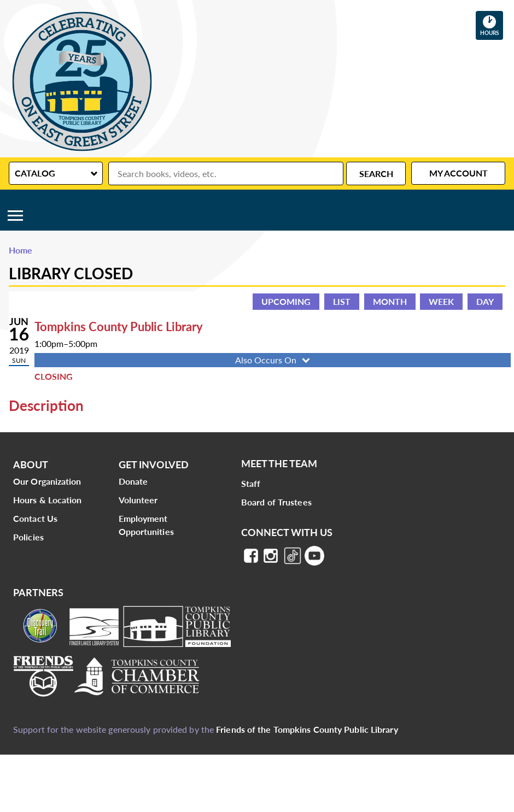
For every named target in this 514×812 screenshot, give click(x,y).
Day (485, 301)
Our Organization (47, 481)
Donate (133, 481)
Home (21, 250)
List (342, 301)
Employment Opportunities (146, 525)
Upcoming (286, 301)
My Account (458, 173)
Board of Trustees (276, 502)
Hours (492, 25)
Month (390, 301)
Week (441, 301)
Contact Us (35, 518)
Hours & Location (48, 500)
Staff (251, 483)
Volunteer (138, 500)
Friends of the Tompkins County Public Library (307, 729)
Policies (28, 537)
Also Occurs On (274, 360)
